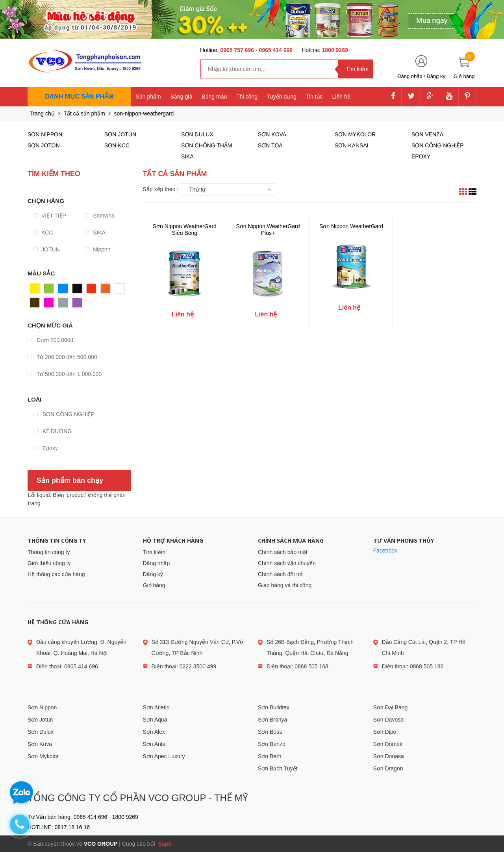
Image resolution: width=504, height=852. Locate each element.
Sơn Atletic (156, 707)
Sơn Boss (270, 732)
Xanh (51, 290)
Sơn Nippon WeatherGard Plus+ (268, 230)
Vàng (36, 290)
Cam (107, 290)
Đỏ (90, 290)
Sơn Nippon (42, 707)
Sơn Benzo (272, 744)
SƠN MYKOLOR (355, 134)
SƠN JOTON (44, 145)
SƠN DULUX (197, 134)
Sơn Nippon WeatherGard (351, 226)
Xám (64, 305)
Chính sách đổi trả (280, 574)
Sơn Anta (154, 744)
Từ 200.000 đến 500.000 (62, 357)
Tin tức (314, 97)
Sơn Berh (270, 756)
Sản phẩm (148, 97)
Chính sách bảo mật (283, 552)
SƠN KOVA (272, 134)
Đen (78, 290)
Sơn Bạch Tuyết (278, 768)
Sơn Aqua (155, 720)
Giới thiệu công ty (49, 563)
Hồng (51, 305)
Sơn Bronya (272, 720)
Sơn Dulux (41, 732)
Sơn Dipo (385, 732)
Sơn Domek (388, 744)
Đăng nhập (410, 76)
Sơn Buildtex (274, 707)
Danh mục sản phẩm (79, 96)
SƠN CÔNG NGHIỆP (64, 414)
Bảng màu (214, 97)
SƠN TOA (270, 145)
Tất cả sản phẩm (84, 113)
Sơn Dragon (388, 768)
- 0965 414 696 (274, 50)
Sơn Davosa (388, 720)
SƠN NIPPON (45, 134)
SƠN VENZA (427, 134)
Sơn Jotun (40, 720)
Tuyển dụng (282, 97)
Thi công (247, 97)
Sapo (164, 844)
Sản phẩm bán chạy (70, 480)
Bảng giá (181, 97)
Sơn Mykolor (43, 756)
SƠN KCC (117, 145)
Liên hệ (341, 97)
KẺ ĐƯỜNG (53, 431)
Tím (77, 305)
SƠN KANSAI (352, 145)
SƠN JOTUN (120, 134)
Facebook (385, 551)
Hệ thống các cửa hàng (56, 574)
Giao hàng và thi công (285, 585)
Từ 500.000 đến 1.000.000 (65, 374)
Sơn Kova (40, 744)
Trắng (122, 290)
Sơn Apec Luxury (164, 756)
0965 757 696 (238, 50)
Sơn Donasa (389, 756)
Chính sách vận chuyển (287, 563)
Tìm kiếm (154, 552)
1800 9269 (335, 50)
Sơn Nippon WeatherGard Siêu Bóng (185, 230)
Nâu (35, 305)
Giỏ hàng (154, 585)
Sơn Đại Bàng (391, 707)
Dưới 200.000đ (50, 340)
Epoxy (46, 448)
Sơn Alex (154, 732)
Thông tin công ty (49, 552)
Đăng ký (436, 76)
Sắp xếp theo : (161, 189)
